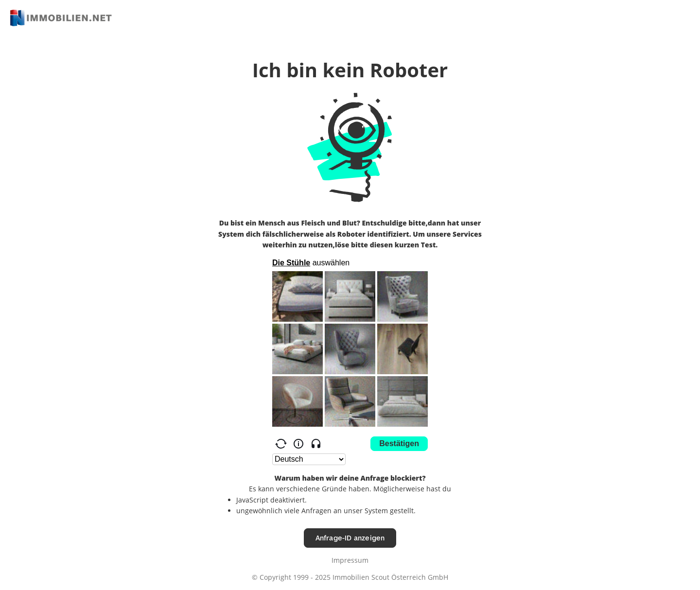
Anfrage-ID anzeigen (350, 538)
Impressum (350, 560)
